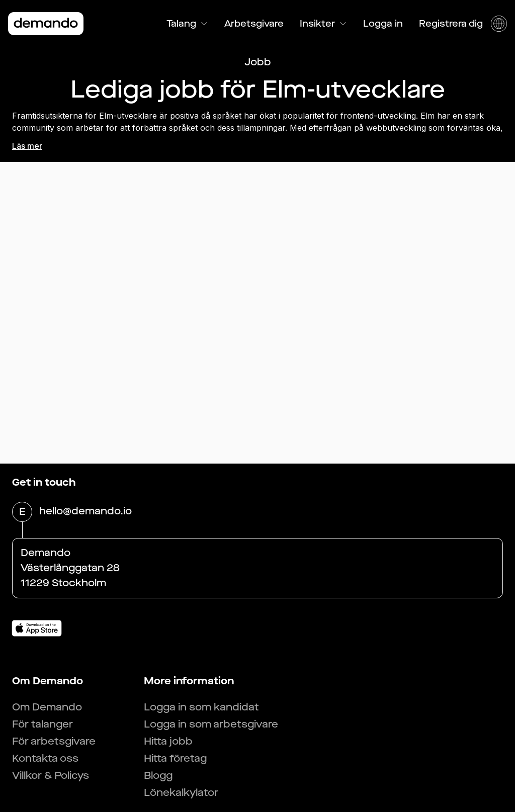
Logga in (383, 24)
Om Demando (47, 707)
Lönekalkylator (181, 793)
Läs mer (27, 146)
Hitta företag (175, 758)
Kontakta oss (45, 758)
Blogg (158, 776)
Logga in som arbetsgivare (211, 724)
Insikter (323, 24)
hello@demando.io (85, 512)
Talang (187, 24)
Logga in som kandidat (201, 707)
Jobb (258, 62)
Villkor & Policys (51, 776)
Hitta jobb (168, 741)
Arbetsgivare (254, 24)
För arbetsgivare (54, 741)
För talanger (42, 724)
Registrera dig (451, 24)
